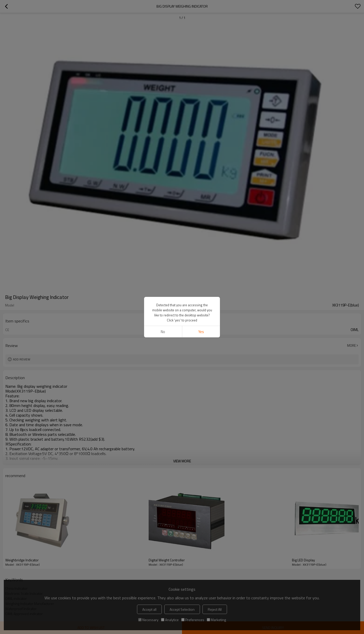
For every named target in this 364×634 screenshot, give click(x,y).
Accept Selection (182, 609)
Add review (22, 359)
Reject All (215, 609)
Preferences (193, 620)
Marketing (216, 620)
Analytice (170, 620)
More (351, 345)
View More (182, 461)
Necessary (148, 620)
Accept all (149, 609)
